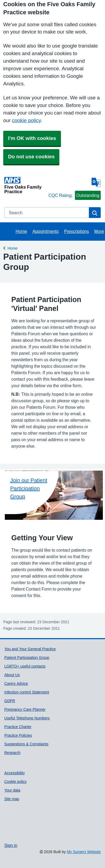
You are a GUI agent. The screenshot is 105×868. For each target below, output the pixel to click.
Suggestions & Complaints (26, 744)
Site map (12, 799)
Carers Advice (16, 683)
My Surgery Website (84, 852)
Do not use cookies (31, 157)
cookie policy (26, 120)
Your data (12, 790)
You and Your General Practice (30, 649)
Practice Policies (18, 735)
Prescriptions (77, 231)
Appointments (46, 231)
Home (21, 231)
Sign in (11, 845)
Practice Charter (18, 727)
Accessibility (15, 773)
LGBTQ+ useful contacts (25, 666)
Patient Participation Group (27, 658)
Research (12, 753)
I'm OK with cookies (32, 138)
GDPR (10, 701)
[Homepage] (25, 185)
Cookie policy (15, 782)
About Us (12, 675)
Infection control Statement (27, 692)
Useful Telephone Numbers (27, 718)
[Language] (96, 182)
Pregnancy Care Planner (25, 709)
